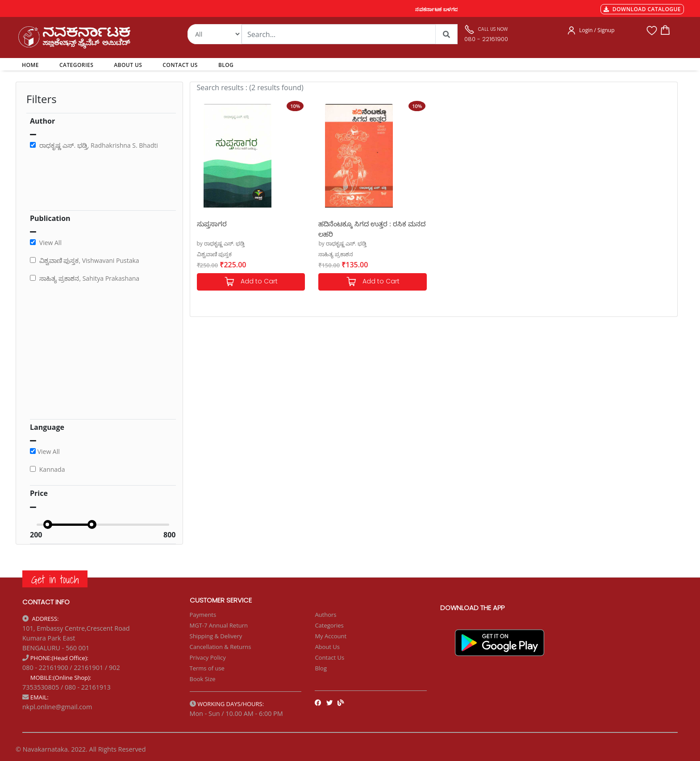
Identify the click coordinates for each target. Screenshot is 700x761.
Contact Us (329, 657)
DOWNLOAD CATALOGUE (642, 9)
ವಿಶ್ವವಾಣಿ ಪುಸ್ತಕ (214, 254)
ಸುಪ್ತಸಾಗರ (212, 224)
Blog (321, 668)
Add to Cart (251, 282)
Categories (329, 625)
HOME (32, 65)
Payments (203, 615)
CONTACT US (180, 65)
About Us (327, 647)
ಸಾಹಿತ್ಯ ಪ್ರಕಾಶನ (336, 254)
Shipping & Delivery (216, 636)
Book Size (203, 679)
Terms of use (207, 668)
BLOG (226, 65)
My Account (331, 636)
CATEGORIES (76, 65)
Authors (325, 615)
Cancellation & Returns (221, 647)
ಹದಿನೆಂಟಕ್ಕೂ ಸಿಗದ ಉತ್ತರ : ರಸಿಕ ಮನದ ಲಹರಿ (372, 228)
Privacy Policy (208, 657)
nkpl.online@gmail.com (57, 707)
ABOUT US (128, 65)
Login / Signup (597, 30)
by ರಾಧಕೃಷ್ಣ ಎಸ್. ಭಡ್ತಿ (221, 243)
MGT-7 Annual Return (219, 625)
